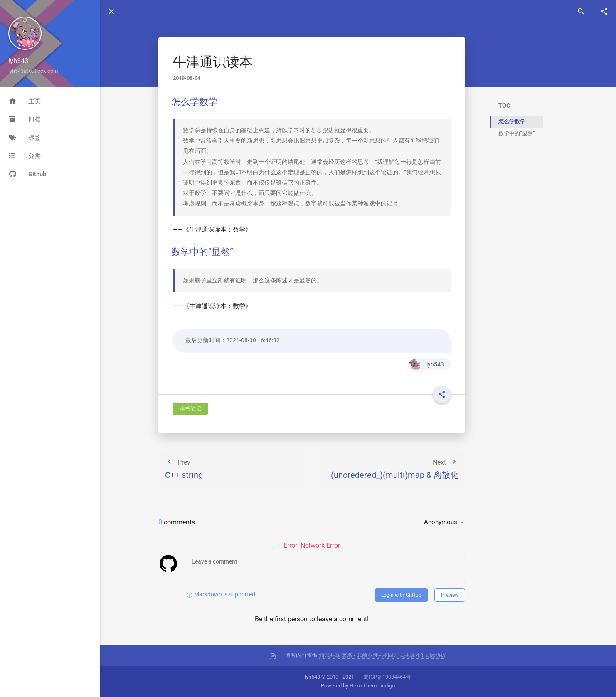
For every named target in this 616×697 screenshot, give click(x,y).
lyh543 (426, 364)
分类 (25, 156)
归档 (25, 119)
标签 (25, 138)
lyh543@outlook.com (33, 71)
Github (27, 174)
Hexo (356, 686)
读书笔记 (190, 409)
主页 (25, 101)
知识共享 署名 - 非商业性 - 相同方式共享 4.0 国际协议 (382, 655)
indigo (388, 686)
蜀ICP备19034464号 (387, 677)
